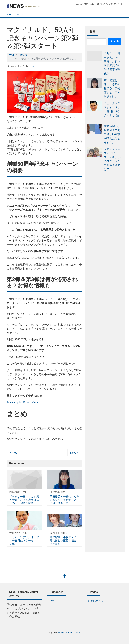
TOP (9, 14)
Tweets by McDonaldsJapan (23, 402)
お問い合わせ (96, 601)
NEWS (20, 14)
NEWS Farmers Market (69, 633)
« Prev (13, 453)
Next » (74, 453)
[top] (64, 576)
